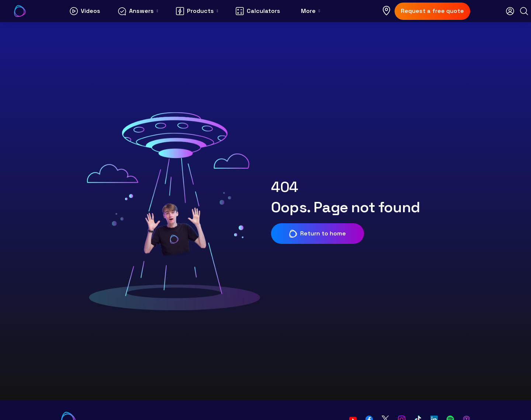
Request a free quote (432, 11)
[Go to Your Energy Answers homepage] (20, 11)
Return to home (317, 234)
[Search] (524, 11)
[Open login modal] (510, 11)
